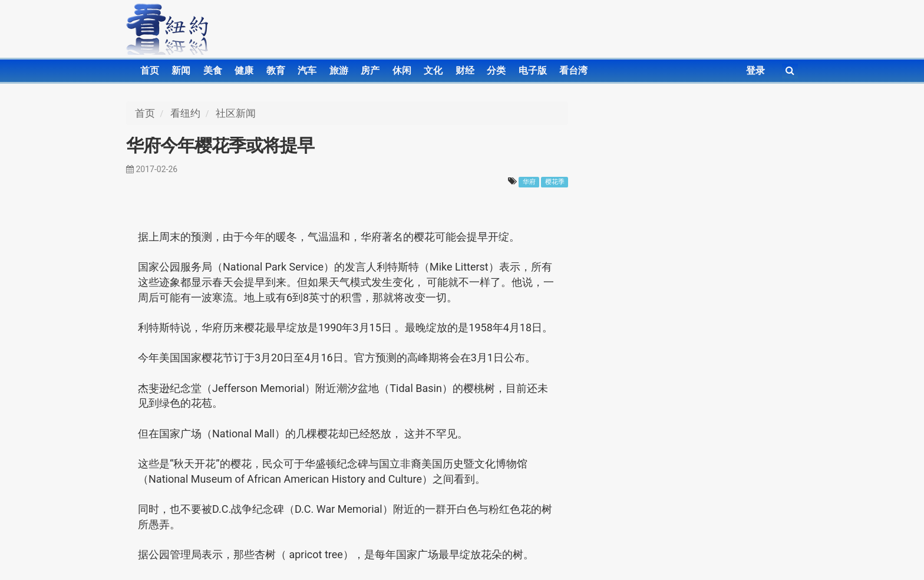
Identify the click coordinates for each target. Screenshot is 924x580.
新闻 (181, 70)
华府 (529, 182)
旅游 (339, 70)
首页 (150, 70)
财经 (465, 70)
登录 (755, 70)
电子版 (533, 70)
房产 (370, 70)
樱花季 (555, 182)
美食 (213, 70)
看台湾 (573, 70)
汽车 (307, 70)
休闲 (402, 70)
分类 (496, 70)
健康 (244, 70)
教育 (276, 70)
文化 (433, 70)
